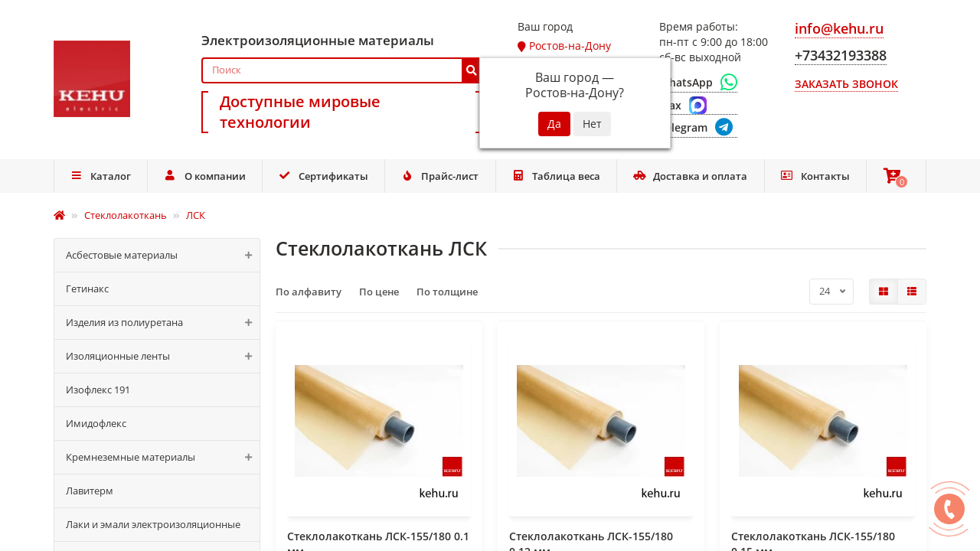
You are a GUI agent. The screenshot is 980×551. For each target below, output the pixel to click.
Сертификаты (323, 176)
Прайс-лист (440, 176)
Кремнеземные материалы (163, 457)
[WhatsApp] (698, 83)
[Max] (698, 106)
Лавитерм (90, 491)
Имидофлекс (96, 423)
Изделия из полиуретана (163, 323)
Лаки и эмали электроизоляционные (153, 524)
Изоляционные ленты (163, 356)
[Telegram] (698, 128)
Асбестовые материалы (163, 255)
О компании (205, 176)
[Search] (342, 70)
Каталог (100, 176)
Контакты (815, 176)
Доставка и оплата (691, 176)
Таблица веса (556, 176)
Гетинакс (87, 289)
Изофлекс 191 (98, 390)
